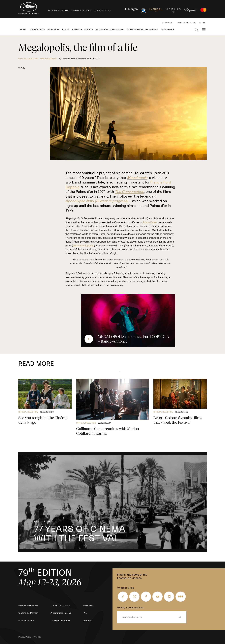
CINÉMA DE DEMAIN (81, 11)
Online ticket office (186, 23)
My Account (168, 23)
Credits (37, 637)
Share (22, 68)
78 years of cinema (60, 620)
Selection (53, 29)
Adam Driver (150, 222)
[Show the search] (196, 30)
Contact (87, 620)
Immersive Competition (110, 29)
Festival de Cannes (28, 605)
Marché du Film (26, 620)
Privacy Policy (25, 637)
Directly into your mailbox (130, 608)
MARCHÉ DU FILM (103, 11)
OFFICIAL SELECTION (58, 11)
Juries (66, 29)
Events (89, 29)
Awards (77, 29)
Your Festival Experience (143, 29)
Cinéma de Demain (28, 613)
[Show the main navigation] (204, 30)
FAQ (85, 613)
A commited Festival (61, 613)
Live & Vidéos (37, 29)
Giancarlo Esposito (83, 246)
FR (200, 23)
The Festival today (60, 605)
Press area (167, 29)
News (23, 29)
